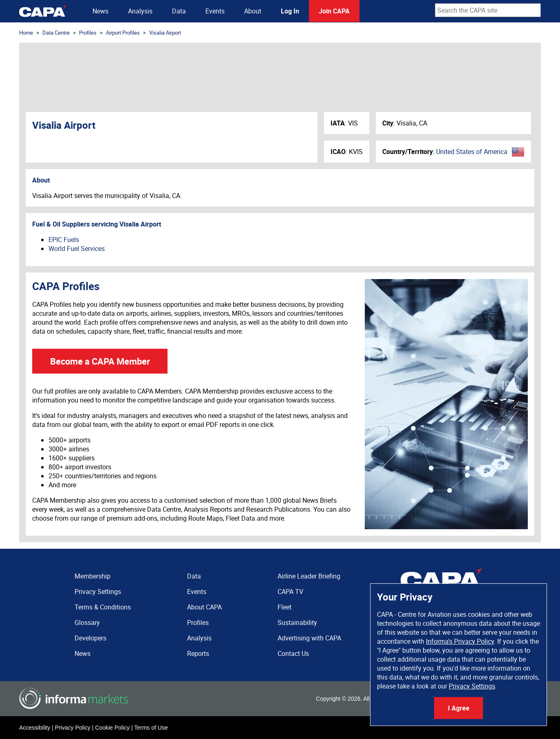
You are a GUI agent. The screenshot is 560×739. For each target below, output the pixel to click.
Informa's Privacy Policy (460, 641)
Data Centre (56, 33)
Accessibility (35, 728)
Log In (290, 11)
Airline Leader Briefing (309, 576)
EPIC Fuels (64, 240)
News (100, 11)
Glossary (87, 622)
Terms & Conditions (103, 607)
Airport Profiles (123, 33)
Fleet (284, 607)
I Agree (459, 708)
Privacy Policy (73, 728)
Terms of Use (151, 728)
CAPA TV (290, 592)
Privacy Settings (472, 686)
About (253, 11)
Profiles (88, 33)
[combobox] (488, 10)
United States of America (472, 152)
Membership (93, 576)
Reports (198, 653)
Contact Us (293, 653)
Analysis (140, 11)
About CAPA (204, 607)
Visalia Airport (165, 33)
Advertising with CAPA (309, 638)
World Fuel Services (77, 249)
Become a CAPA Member (100, 361)
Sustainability (297, 622)
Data (179, 11)
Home (26, 33)
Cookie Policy (112, 728)
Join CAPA (334, 11)
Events (215, 11)
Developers (90, 638)
